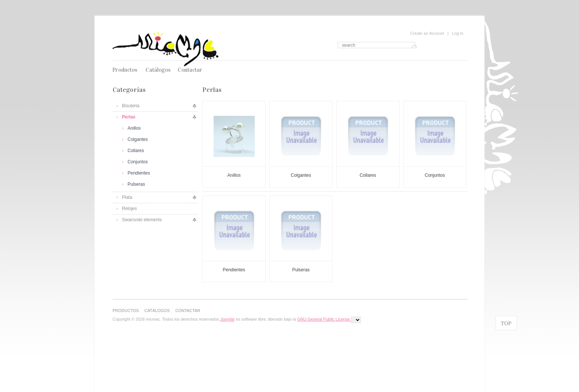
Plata (127, 197)
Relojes (129, 209)
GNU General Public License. (324, 319)
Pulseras (136, 184)
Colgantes (138, 139)
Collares (136, 151)
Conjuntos (138, 162)
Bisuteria (131, 106)
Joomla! (228, 319)
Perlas (129, 117)
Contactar (190, 70)
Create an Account (427, 33)
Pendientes (139, 173)
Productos (125, 70)
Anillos (134, 128)
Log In (458, 33)
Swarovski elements (142, 220)
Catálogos (158, 70)
